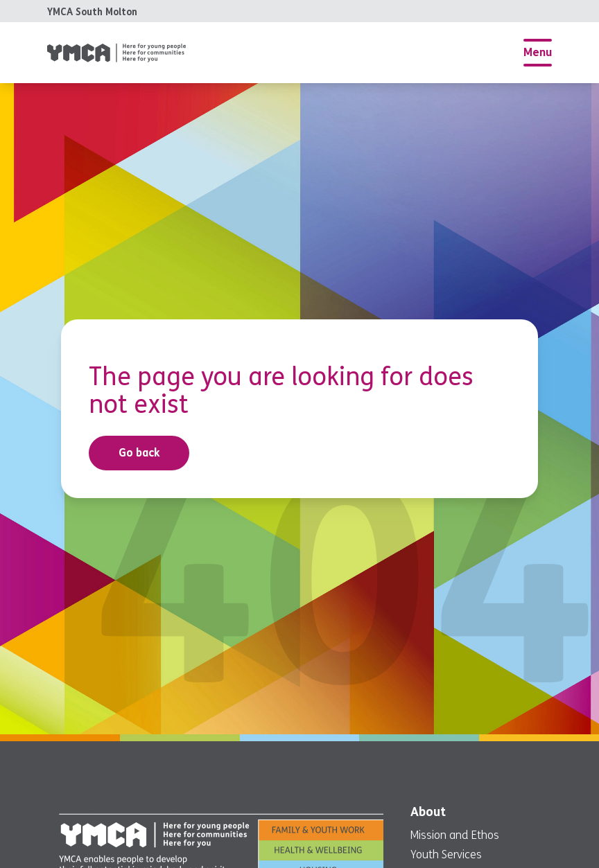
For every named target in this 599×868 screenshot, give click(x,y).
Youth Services (446, 854)
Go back (139, 453)
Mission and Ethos (455, 835)
